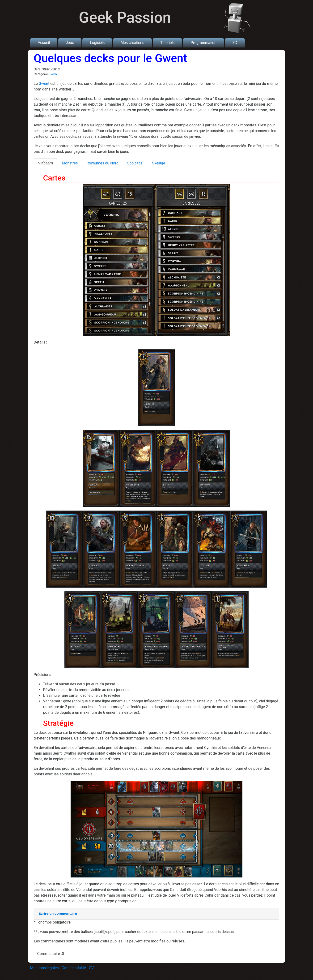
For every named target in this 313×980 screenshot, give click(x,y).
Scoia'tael (135, 163)
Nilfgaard (45, 163)
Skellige (159, 163)
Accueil (44, 43)
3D (235, 43)
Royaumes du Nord (103, 163)
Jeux (70, 43)
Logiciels (97, 43)
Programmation (203, 43)
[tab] (157, 914)
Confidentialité (74, 968)
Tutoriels (167, 43)
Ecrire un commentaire (58, 913)
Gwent (44, 84)
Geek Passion (125, 18)
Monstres (70, 163)
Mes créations (132, 43)
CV (91, 968)
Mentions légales (44, 968)
